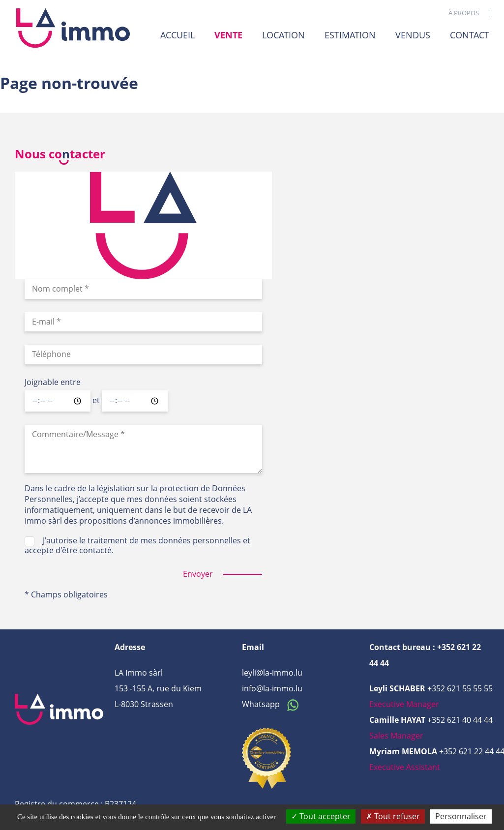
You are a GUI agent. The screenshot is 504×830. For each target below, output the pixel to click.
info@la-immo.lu (272, 688)
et (96, 401)
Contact (470, 35)
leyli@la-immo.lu (272, 673)
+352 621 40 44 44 (460, 720)
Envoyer (198, 574)
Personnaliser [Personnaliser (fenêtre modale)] (461, 816)
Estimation (350, 35)
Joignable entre (53, 383)
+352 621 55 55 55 (460, 688)
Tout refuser (393, 816)
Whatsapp (273, 704)
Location (283, 35)
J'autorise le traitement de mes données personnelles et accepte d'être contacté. (137, 545)
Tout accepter (321, 816)
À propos (464, 13)
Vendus (413, 35)
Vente (228, 35)
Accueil (178, 35)
